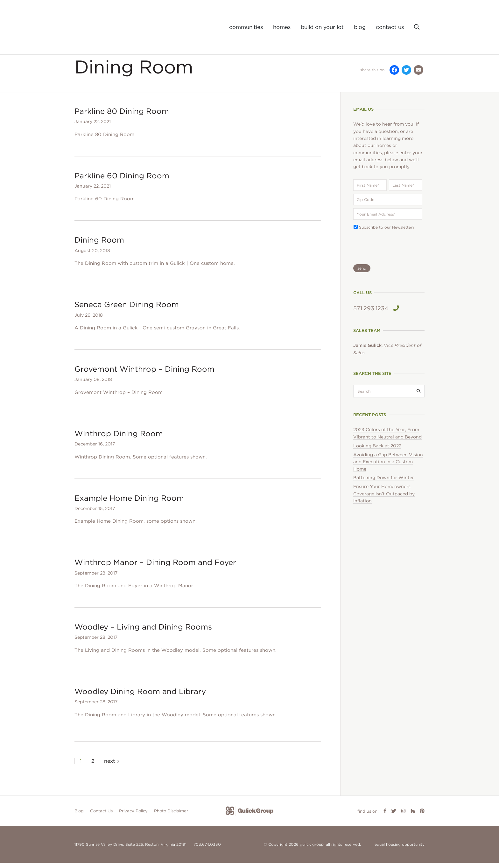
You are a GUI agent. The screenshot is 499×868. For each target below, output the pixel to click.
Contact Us (101, 816)
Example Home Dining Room (129, 503)
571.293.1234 (376, 314)
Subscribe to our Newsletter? (387, 233)
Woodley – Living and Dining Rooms (143, 632)
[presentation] (389, 251)
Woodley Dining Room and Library (140, 696)
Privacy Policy (133, 816)
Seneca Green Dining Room (127, 310)
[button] (417, 27)
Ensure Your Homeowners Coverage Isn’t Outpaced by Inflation (384, 499)
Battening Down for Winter (384, 483)
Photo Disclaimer (171, 816)
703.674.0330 (207, 850)
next (109, 766)
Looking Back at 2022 (377, 451)
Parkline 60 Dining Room (122, 181)
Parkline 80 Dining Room (122, 116)
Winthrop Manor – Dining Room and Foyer (155, 568)
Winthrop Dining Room (119, 439)
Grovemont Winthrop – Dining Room (144, 374)
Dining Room (99, 245)
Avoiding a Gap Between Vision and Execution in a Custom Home (388, 467)
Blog (79, 816)
